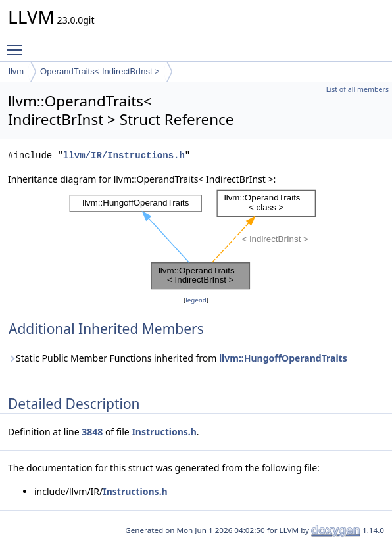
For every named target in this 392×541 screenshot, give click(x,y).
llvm (16, 71)
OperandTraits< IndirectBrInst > (100, 71)
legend (196, 300)
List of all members (357, 89)
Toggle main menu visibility (18, 44)
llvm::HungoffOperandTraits (283, 358)
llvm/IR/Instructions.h (124, 155)
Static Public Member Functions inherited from (178, 358)
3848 (92, 432)
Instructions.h (164, 432)
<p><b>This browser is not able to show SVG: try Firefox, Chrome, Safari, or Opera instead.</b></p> (196, 240)
